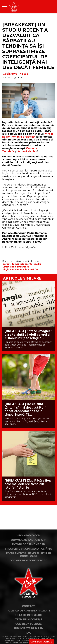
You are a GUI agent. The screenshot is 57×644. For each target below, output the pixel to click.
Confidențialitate (41, 642)
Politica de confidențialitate (29, 611)
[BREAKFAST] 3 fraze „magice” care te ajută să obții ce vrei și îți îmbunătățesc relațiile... (28, 335)
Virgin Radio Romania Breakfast (28, 135)
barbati (7, 264)
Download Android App (28, 540)
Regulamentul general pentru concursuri (28, 555)
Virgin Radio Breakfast (16, 267)
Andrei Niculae (28, 151)
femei (15, 264)
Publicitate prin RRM (28, 628)
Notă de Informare (28, 615)
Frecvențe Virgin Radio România (29, 549)
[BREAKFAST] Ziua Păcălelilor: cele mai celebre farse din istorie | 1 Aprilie (28, 484)
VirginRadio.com (29, 536)
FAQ (29, 633)
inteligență (26, 264)
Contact (28, 606)
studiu (37, 264)
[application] (47, 6)
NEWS (24, 74)
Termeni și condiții (29, 619)
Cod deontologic (28, 624)
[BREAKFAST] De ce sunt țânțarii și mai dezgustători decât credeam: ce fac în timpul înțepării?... (25, 409)
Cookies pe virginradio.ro (28, 561)
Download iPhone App (28, 544)
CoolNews (10, 74)
